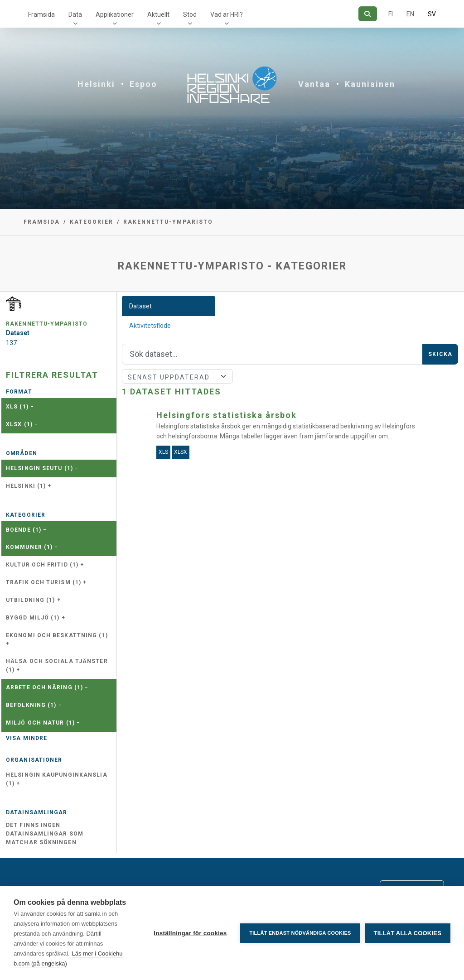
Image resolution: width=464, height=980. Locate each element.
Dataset (140, 306)
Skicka (440, 354)
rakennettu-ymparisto (168, 222)
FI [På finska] (391, 14)
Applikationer (115, 14)
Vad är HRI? (227, 14)
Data (75, 14)
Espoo (143, 84)
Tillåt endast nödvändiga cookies (300, 933)
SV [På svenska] (432, 14)
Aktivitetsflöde (150, 326)
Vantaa (314, 84)
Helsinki (96, 84)
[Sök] (368, 14)
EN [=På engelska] (410, 14)
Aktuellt (158, 14)
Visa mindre (27, 738)
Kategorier (92, 222)
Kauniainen (370, 84)
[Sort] (177, 376)
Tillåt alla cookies (408, 933)
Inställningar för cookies (190, 933)
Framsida (41, 14)
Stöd (190, 14)
